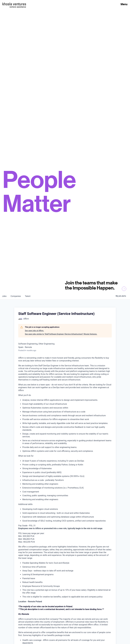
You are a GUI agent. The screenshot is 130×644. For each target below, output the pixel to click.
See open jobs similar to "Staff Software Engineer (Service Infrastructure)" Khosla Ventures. (61, 334)
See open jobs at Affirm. (34, 331)
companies (16, 296)
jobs (4, 296)
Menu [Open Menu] (124, 4)
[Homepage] (14, 4)
